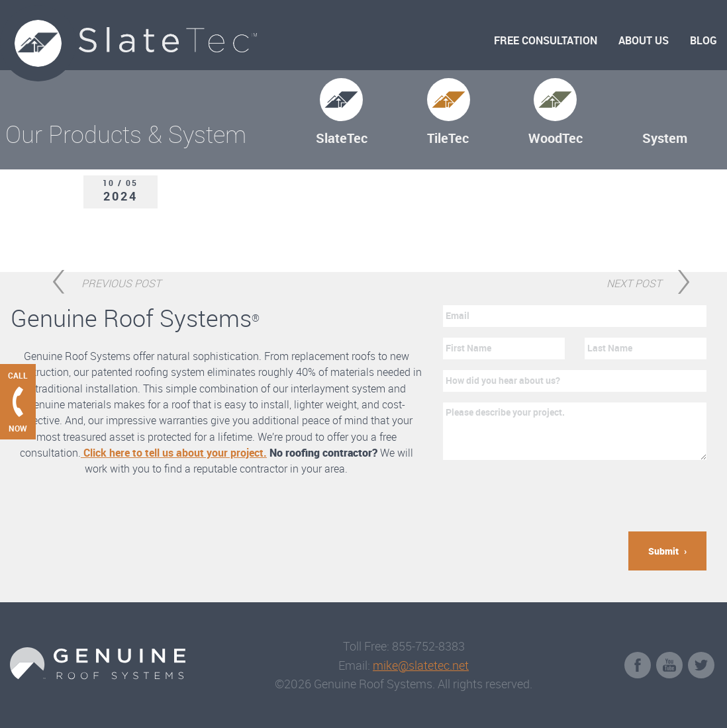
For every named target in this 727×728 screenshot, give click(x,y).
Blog (703, 40)
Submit (663, 551)
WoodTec (556, 138)
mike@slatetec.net (421, 665)
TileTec (448, 138)
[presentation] (544, 496)
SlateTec (342, 138)
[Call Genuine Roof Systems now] (18, 402)
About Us (644, 40)
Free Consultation (546, 40)
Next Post (634, 282)
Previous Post (121, 282)
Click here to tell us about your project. (174, 453)
